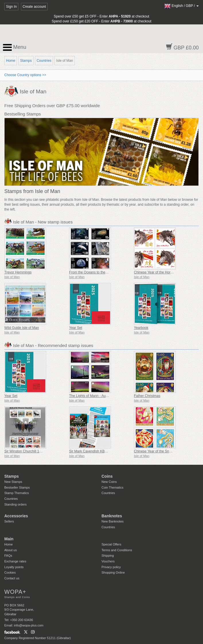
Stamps (26, 61)
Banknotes (112, 516)
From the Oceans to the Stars (92, 272)
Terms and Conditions (117, 550)
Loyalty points (14, 567)
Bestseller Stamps (17, 487)
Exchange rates (15, 561)
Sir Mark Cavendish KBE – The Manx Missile (103, 451)
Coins (107, 476)
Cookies (10, 572)
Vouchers (108, 561)
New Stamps (13, 482)
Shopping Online (113, 572)
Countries (44, 61)
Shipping (108, 556)
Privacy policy (111, 567)
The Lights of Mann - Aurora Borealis (97, 396)
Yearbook (141, 328)
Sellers (9, 521)
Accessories (16, 516)
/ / (181, 6)
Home (11, 61)
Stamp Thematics (16, 493)
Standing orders (15, 504)
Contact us (12, 578)
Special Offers (111, 544)
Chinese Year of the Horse (154, 272)
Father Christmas (147, 396)
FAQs (8, 556)
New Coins (109, 482)
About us (10, 550)
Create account (34, 7)
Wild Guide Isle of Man (22, 328)
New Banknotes (113, 521)
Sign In (11, 7)
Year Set (76, 328)
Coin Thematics (112, 487)
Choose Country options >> (25, 75)
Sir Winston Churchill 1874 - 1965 (30, 451)
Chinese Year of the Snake (154, 451)
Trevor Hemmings (18, 272)
